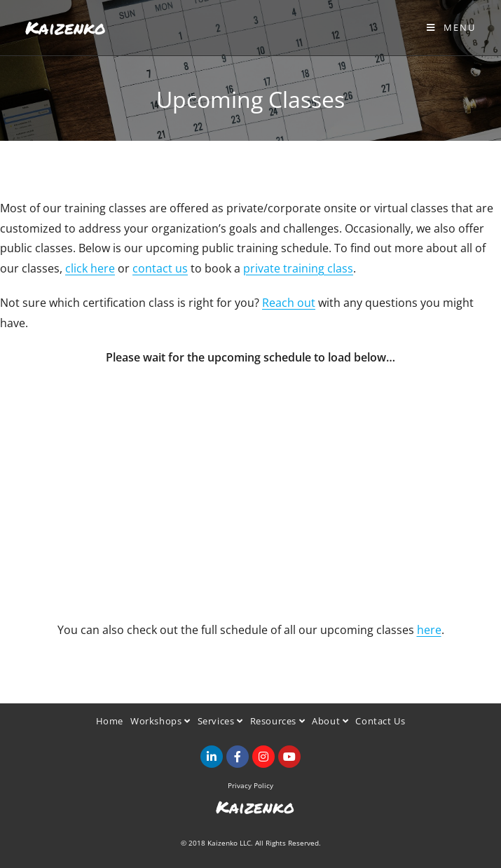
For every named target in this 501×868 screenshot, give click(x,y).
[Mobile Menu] (451, 27)
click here (90, 268)
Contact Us (380, 721)
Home (110, 721)
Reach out (289, 303)
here (429, 630)
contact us (160, 268)
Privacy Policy (251, 785)
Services (220, 721)
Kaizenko (66, 27)
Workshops (160, 721)
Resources (278, 721)
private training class (298, 268)
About (330, 721)
